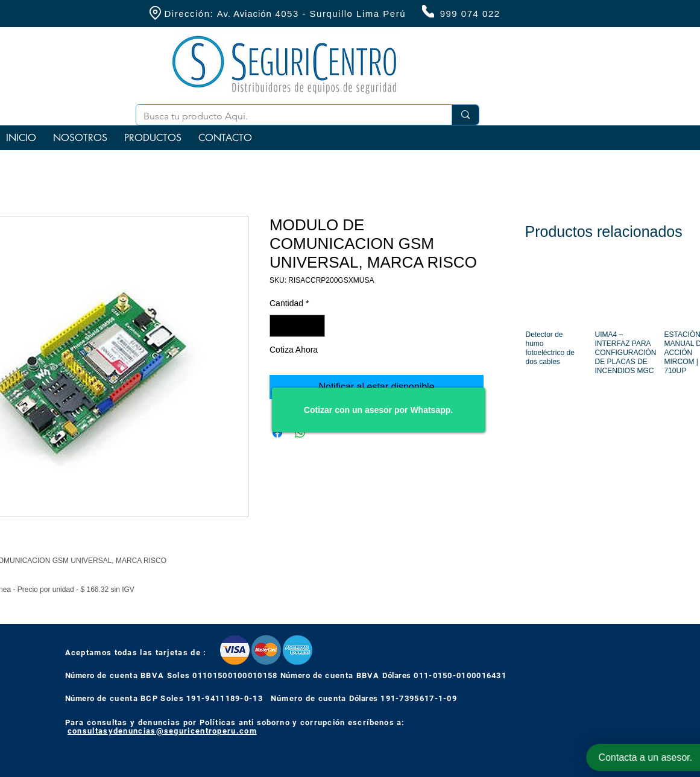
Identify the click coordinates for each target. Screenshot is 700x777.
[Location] (156, 13)
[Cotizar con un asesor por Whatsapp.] (379, 410)
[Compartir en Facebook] (277, 433)
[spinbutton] (297, 326)
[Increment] (316, 326)
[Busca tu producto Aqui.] (285, 116)
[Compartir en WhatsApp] (300, 433)
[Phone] (428, 11)
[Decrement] (279, 326)
